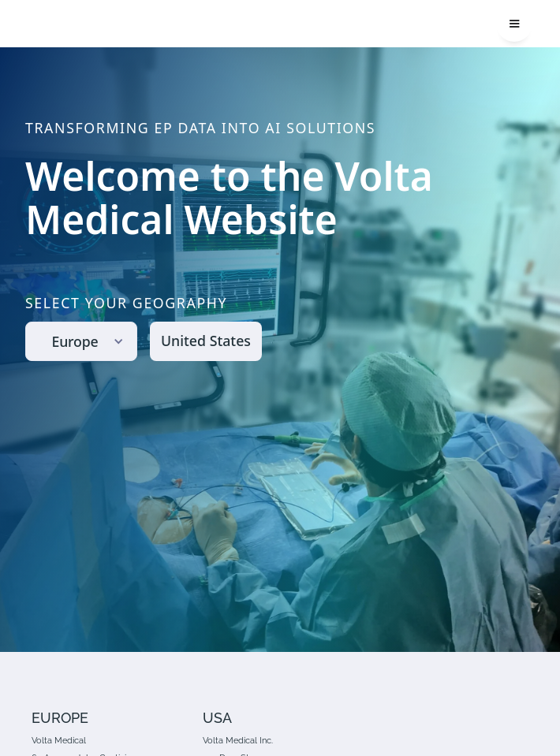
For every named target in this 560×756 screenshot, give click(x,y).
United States (206, 341)
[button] (514, 24)
